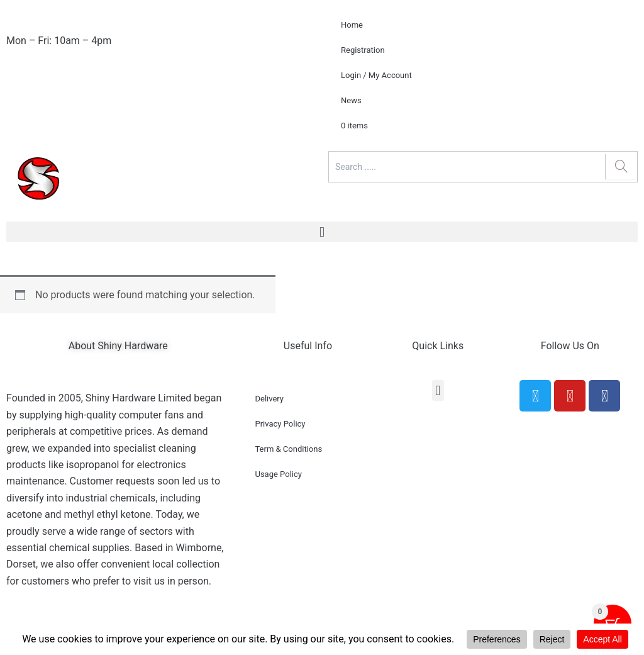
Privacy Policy (280, 424)
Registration (363, 50)
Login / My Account (376, 75)
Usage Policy (278, 474)
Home (352, 25)
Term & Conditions (288, 449)
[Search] (621, 167)
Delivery (269, 399)
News (351, 100)
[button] (322, 232)
